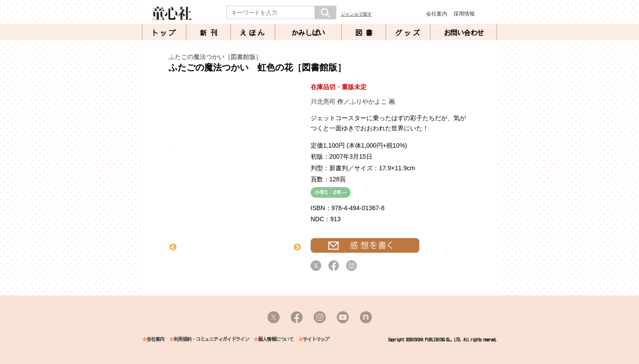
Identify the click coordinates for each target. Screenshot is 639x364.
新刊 (210, 33)
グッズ (408, 33)
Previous (173, 247)
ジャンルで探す (356, 14)
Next (297, 247)
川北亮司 (323, 102)
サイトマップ (316, 339)
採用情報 (464, 14)
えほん (253, 33)
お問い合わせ (464, 33)
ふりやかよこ (368, 102)
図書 (366, 33)
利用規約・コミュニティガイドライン (211, 339)
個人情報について (276, 339)
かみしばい (308, 33)
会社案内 (437, 14)
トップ (164, 33)
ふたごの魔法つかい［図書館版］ (215, 57)
